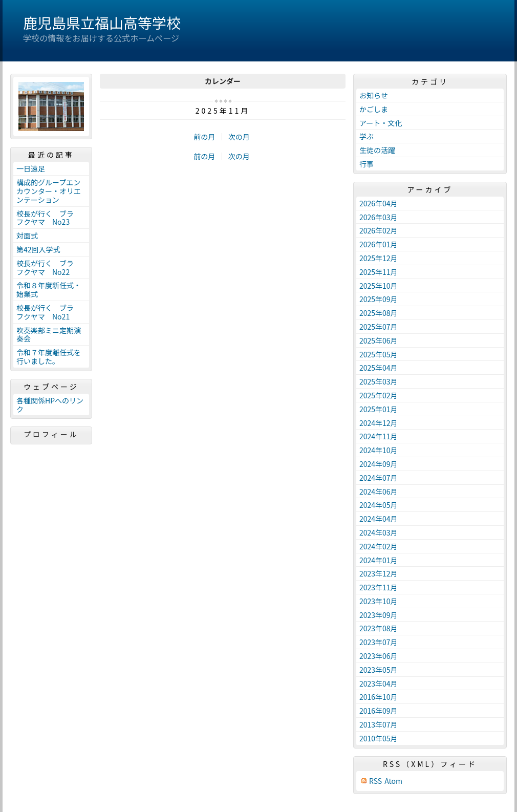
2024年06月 (379, 492)
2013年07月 (379, 724)
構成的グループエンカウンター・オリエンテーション (49, 191)
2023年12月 (379, 573)
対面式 (27, 236)
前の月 (204, 137)
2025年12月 (379, 258)
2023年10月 (379, 601)
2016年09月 (379, 711)
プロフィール (51, 434)
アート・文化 (381, 123)
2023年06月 (379, 656)
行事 (367, 164)
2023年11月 (379, 587)
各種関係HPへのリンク (50, 405)
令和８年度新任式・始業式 (49, 290)
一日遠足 (31, 168)
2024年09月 (379, 464)
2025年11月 (379, 272)
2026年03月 (379, 217)
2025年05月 (379, 354)
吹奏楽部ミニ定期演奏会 (49, 335)
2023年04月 (379, 683)
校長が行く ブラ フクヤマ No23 (49, 218)
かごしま (374, 109)
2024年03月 (379, 532)
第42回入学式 (38, 249)
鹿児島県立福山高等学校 (102, 23)
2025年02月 (379, 395)
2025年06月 (379, 340)
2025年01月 (379, 409)
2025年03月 (379, 381)
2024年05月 (379, 505)
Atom (393, 781)
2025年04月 (379, 368)
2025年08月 (379, 313)
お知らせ (374, 95)
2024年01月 (379, 560)
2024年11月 (379, 436)
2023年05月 (379, 670)
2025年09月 (379, 299)
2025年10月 (379, 286)
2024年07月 (379, 478)
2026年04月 (379, 203)
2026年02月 (379, 230)
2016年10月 (379, 697)
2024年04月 (379, 519)
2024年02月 (379, 546)
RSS (375, 781)
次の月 (239, 137)
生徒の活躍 (377, 150)
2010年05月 (379, 738)
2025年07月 (379, 327)
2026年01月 (379, 244)
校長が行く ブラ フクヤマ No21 (49, 312)
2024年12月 (379, 423)
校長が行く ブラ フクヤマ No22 (49, 268)
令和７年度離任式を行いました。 (49, 357)
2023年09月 (379, 615)
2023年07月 (379, 642)
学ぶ (367, 136)
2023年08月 (379, 628)
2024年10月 (379, 450)
